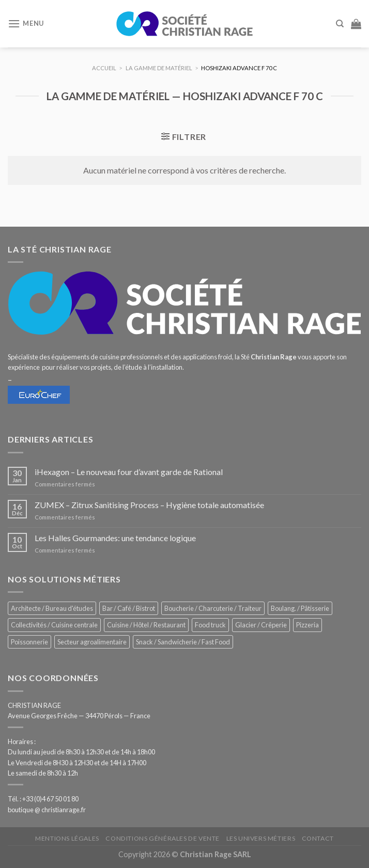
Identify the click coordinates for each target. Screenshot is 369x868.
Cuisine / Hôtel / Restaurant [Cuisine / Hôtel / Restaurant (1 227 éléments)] (146, 625)
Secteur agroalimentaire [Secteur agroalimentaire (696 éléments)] (92, 642)
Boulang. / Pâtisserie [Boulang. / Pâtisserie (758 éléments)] (300, 608)
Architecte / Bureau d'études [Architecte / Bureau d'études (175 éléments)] (52, 608)
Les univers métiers (261, 838)
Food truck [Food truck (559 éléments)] (210, 625)
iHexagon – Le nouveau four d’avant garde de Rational (129, 472)
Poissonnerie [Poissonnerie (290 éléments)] (29, 642)
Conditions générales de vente (163, 838)
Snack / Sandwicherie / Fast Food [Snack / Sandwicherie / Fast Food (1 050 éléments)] (183, 642)
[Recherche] (340, 24)
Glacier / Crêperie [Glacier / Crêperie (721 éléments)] (261, 625)
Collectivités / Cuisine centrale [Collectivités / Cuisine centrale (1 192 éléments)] (54, 625)
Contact (318, 838)
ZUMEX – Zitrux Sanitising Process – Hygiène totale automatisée (149, 505)
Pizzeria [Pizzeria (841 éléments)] (308, 625)
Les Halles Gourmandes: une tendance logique (115, 538)
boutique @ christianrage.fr (47, 810)
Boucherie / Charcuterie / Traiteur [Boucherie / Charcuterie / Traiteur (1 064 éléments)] (213, 608)
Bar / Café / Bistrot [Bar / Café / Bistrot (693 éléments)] (129, 608)
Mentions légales (67, 838)
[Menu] (26, 23)
